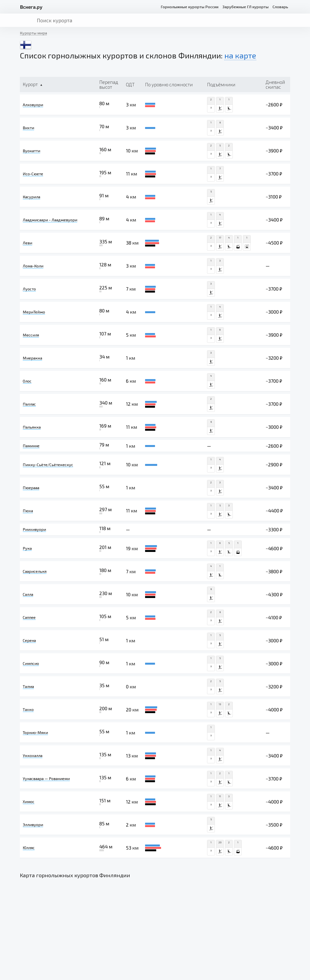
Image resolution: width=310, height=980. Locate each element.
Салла (28, 594)
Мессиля (31, 335)
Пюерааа (31, 488)
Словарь (280, 7)
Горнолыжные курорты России (190, 7)
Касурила (31, 197)
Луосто (29, 289)
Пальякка (32, 427)
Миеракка (32, 358)
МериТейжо (34, 312)
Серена (29, 640)
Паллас (29, 404)
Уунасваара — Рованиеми (46, 778)
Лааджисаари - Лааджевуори (50, 220)
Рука (27, 548)
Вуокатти (31, 151)
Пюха (28, 511)
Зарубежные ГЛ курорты (245, 7)
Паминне (31, 446)
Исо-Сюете (33, 174)
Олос (27, 381)
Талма (28, 686)
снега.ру (31, 7)
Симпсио (31, 663)
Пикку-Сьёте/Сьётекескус (48, 465)
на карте (240, 55)
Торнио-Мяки (35, 732)
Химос (29, 801)
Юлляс (29, 848)
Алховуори (33, 105)
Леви (27, 243)
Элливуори (33, 825)
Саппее (29, 617)
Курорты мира (33, 33)
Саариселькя (35, 571)
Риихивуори (34, 529)
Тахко (28, 709)
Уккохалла (33, 755)
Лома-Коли (33, 266)
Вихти (28, 128)
